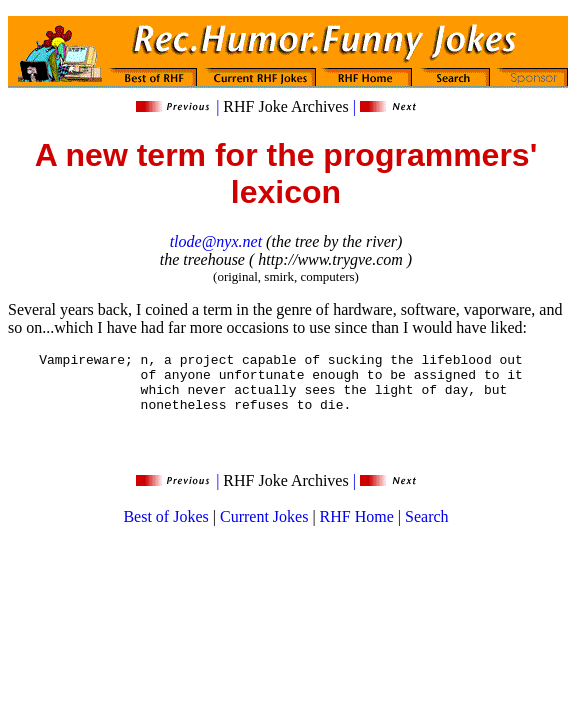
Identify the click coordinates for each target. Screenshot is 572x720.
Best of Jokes (165, 531)
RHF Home (357, 531)
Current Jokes (264, 531)
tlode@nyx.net (216, 241)
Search (427, 531)
